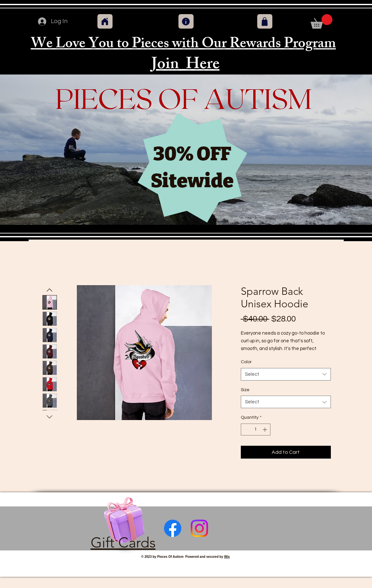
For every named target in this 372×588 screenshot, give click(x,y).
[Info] (186, 21)
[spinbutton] (256, 430)
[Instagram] (199, 528)
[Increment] (265, 430)
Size (245, 390)
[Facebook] (173, 528)
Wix (227, 557)
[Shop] (265, 21)
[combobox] (286, 374)
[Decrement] (246, 430)
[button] (322, 21)
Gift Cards (123, 542)
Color (246, 362)
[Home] (105, 21)
